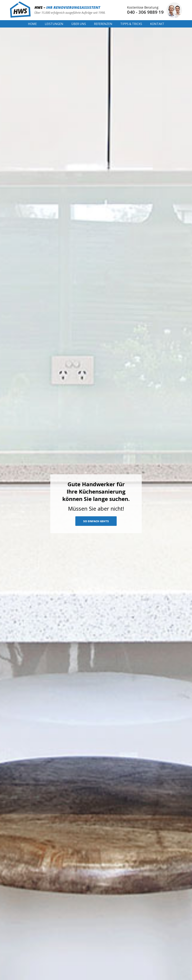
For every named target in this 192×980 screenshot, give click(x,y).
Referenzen (103, 24)
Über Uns (79, 24)
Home (32, 24)
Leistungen (54, 24)
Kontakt (157, 24)
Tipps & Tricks (131, 24)
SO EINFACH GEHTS (96, 521)
